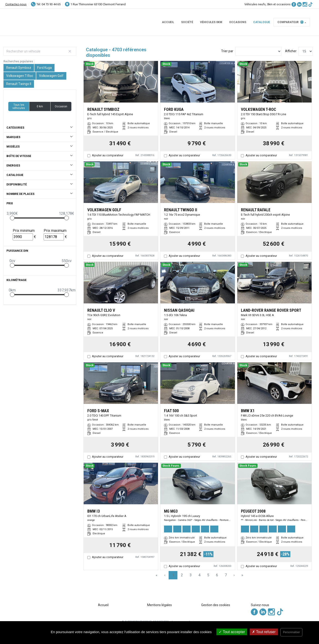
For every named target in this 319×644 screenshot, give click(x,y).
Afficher (291, 51)
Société (187, 22)
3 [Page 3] (191, 575)
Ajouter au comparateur (108, 155)
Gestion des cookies (216, 605)
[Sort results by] (258, 51)
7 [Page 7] (226, 575)
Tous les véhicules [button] (19, 106)
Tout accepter (232, 632)
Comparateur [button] (290, 22)
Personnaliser (291, 632)
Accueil (168, 22)
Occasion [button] (61, 106)
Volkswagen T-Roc (20, 76)
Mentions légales (159, 605)
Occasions (238, 22)
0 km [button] (40, 106)
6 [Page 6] (217, 575)
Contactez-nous (16, 4)
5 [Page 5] (208, 575)
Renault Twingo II (19, 84)
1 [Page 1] (173, 575)
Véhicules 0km (211, 22)
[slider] (12, 218)
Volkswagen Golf (51, 76)
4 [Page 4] (199, 575)
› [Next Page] (234, 575)
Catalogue (262, 22)
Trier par (227, 51)
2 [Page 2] (182, 575)
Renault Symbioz (19, 68)
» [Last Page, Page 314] (242, 575)
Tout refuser (264, 632)
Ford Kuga (44, 68)
